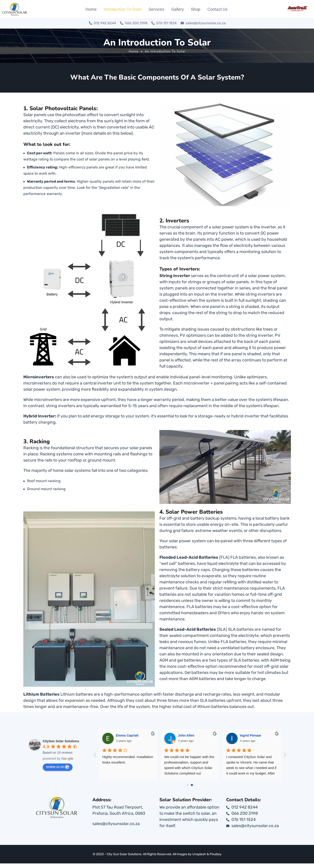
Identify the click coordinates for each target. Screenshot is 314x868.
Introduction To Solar (123, 9)
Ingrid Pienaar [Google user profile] (265, 735)
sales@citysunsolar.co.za (116, 824)
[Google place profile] (61, 741)
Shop (196, 9)
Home (91, 9)
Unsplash (199, 854)
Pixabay (216, 854)
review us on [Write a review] (58, 767)
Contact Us (217, 9)
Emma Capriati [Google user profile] (141, 735)
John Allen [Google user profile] (200, 735)
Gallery (178, 9)
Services (156, 9)
